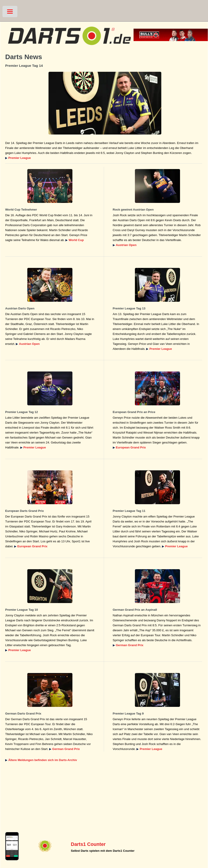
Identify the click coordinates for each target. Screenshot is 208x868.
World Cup (76, 240)
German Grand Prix (129, 645)
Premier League (20, 158)
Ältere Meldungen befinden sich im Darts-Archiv (43, 760)
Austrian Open (126, 245)
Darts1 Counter (88, 844)
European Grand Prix (131, 447)
